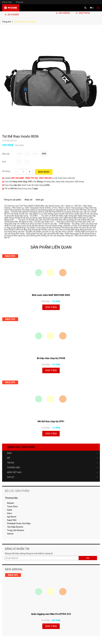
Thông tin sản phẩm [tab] (12, 200)
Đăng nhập (9, 2)
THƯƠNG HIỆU (52, 468)
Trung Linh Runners (16, 530)
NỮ (52, 458)
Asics (9, 513)
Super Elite (12, 520)
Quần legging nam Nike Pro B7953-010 (51, 614)
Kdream (10, 503)
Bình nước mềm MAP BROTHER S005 (51, 295)
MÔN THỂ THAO (52, 472)
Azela (10, 510)
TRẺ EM (52, 463)
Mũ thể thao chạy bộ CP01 (51, 421)
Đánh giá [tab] (40, 200)
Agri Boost (12, 517)
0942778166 (83, 13)
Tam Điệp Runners (15, 527)
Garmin (10, 534)
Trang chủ (7, 22)
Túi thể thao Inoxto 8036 (20, 136)
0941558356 (63, 13)
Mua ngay (44, 172)
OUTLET (52, 477)
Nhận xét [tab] (29, 200)
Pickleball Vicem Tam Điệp (19, 523)
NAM (52, 453)
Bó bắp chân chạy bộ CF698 (51, 358)
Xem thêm (51, 307)
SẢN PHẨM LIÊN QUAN (51, 247)
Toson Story (12, 506)
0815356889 (12, 15)
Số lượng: (6, 171)
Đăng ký (20, 2)
